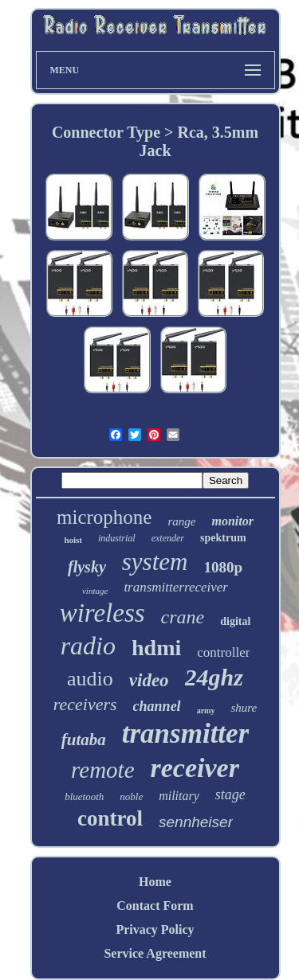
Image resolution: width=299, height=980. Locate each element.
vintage (95, 591)
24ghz (214, 677)
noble (131, 796)
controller (223, 652)
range (181, 521)
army (206, 711)
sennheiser (196, 822)
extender (168, 538)
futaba (84, 740)
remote (102, 770)
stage (230, 795)
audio (90, 679)
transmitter (185, 734)
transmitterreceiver (176, 587)
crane (183, 617)
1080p (223, 567)
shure (244, 708)
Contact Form (155, 906)
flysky (87, 567)
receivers (85, 704)
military (179, 796)
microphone (104, 517)
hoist (73, 540)
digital (235, 621)
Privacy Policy (155, 929)
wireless (102, 613)
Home (155, 882)
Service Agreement (155, 953)
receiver (195, 768)
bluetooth (84, 796)
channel (157, 706)
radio (88, 646)
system (155, 562)
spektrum (223, 538)
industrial (117, 538)
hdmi (156, 648)
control (110, 818)
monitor (232, 521)
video (149, 680)
